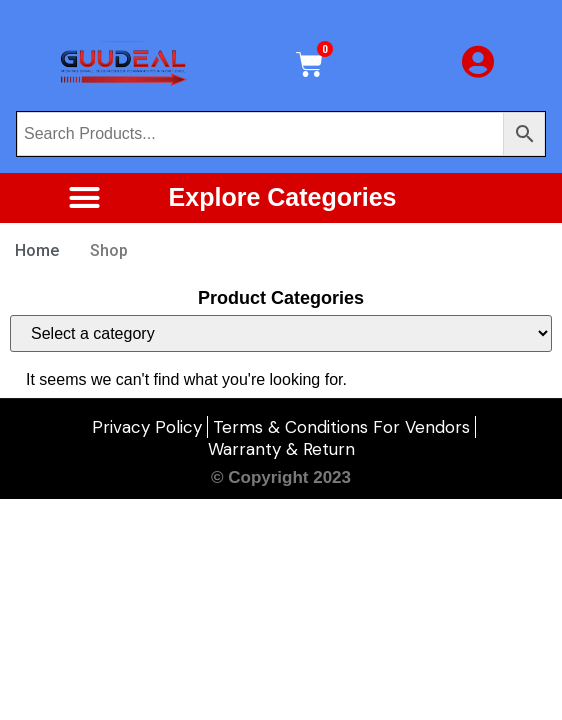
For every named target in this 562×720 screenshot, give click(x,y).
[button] (85, 198)
